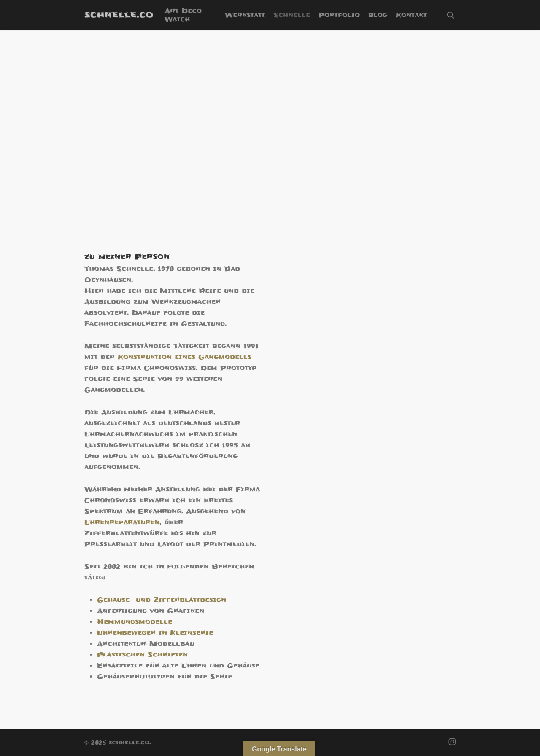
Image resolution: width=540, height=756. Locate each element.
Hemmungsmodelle (135, 622)
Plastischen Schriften (142, 655)
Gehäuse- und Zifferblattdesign (162, 600)
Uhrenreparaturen (122, 522)
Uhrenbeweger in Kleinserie (155, 633)
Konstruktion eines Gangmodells (185, 357)
